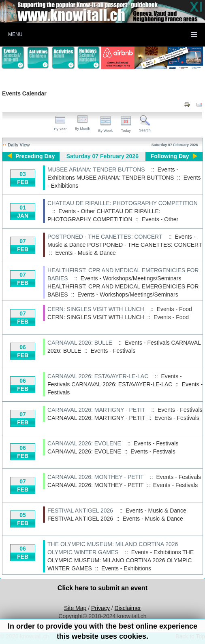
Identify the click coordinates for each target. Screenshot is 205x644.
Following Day (170, 156)
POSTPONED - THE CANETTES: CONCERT (105, 237)
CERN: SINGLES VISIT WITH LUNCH (96, 309)
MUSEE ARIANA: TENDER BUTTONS (96, 169)
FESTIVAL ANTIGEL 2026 (80, 511)
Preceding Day (35, 156)
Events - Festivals (113, 351)
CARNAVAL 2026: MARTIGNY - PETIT (96, 410)
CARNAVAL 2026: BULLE (80, 343)
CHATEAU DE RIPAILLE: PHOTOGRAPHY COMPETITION (123, 203)
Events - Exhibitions (126, 568)
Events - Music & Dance (86, 253)
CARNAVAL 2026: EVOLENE (84, 443)
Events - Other (160, 219)
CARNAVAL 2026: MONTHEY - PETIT (95, 477)
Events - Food (171, 317)
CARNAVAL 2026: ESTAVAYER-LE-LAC (98, 376)
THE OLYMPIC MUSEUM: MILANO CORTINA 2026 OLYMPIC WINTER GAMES (121, 560)
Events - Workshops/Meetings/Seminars (128, 294)
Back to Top (190, 636)
